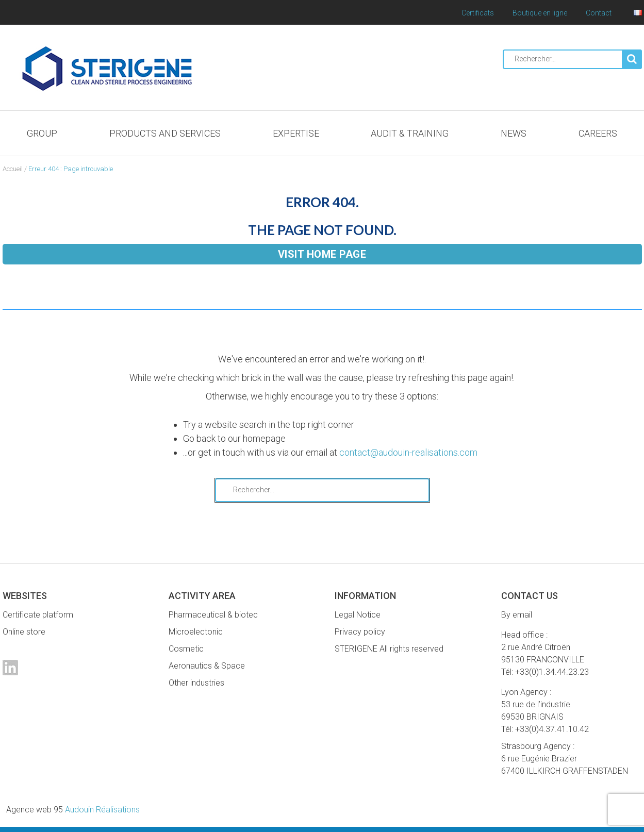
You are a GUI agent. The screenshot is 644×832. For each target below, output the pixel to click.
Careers (598, 133)
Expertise (296, 133)
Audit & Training (410, 133)
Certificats (478, 13)
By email (517, 615)
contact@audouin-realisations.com (408, 452)
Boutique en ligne (540, 13)
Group (42, 133)
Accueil (13, 169)
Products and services (165, 133)
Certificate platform (38, 615)
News (514, 133)
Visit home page (322, 254)
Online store (24, 632)
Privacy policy (360, 632)
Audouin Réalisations (73, 810)
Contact (599, 13)
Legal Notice (358, 615)
